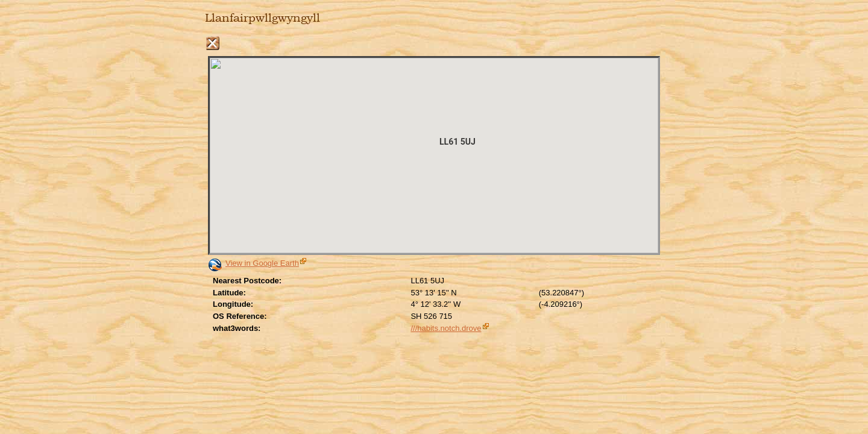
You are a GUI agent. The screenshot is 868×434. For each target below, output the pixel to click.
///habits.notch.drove (446, 328)
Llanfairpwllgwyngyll (263, 18)
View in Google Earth (262, 263)
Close (212, 43)
